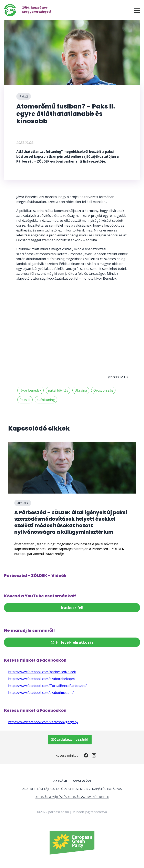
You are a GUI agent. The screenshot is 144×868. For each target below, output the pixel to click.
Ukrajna (81, 390)
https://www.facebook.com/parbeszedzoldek (42, 672)
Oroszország (103, 390)
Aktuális (23, 503)
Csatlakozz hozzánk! (70, 740)
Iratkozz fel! (72, 608)
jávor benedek (30, 390)
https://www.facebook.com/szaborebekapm (41, 679)
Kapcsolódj (82, 781)
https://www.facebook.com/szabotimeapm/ (41, 693)
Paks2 (24, 96)
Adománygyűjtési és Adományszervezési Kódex (72, 797)
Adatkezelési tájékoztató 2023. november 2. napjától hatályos (72, 789)
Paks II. (25, 400)
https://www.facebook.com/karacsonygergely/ (43, 722)
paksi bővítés (58, 390)
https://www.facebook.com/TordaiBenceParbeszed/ (47, 686)
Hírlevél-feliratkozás (72, 642)
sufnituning (46, 400)
